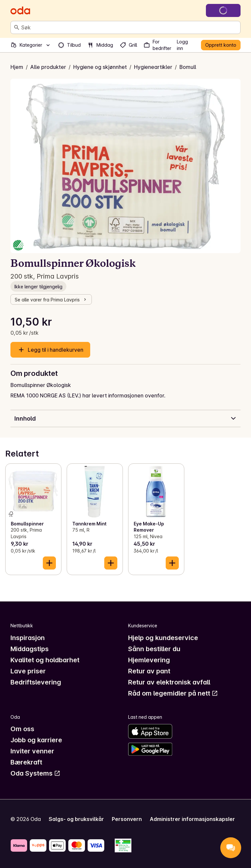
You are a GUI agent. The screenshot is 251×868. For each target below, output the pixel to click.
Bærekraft (26, 762)
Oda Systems (35, 773)
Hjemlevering (149, 660)
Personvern (127, 819)
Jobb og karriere (36, 740)
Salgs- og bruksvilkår (76, 819)
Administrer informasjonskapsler (192, 819)
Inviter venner (32, 751)
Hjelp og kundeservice (163, 638)
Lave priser (28, 671)
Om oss (22, 729)
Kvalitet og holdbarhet (45, 660)
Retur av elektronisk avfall (169, 682)
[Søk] (17, 27)
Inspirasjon (28, 638)
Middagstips (30, 649)
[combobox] (129, 27)
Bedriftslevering (36, 682)
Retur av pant (149, 671)
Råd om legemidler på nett (173, 693)
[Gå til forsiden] (20, 10)
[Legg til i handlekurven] (49, 563)
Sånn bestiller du (154, 649)
